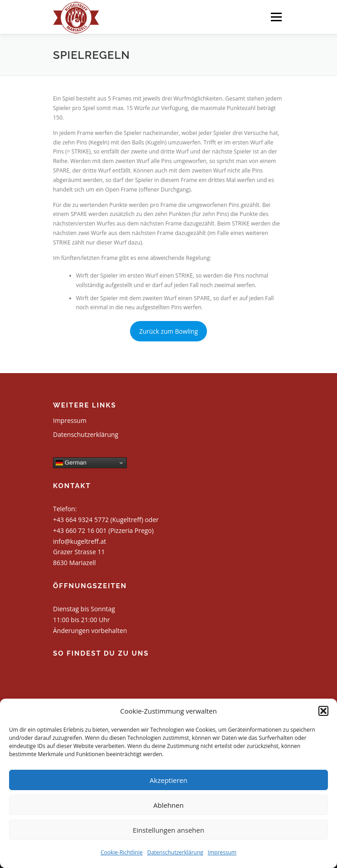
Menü (276, 17)
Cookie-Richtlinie (122, 852)
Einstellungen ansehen (168, 830)
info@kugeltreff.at (79, 541)
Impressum (222, 852)
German (71, 463)
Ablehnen (169, 805)
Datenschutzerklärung (175, 852)
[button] (323, 711)
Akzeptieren (168, 780)
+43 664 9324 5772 (81, 520)
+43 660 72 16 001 (80, 530)
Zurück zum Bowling (168, 331)
